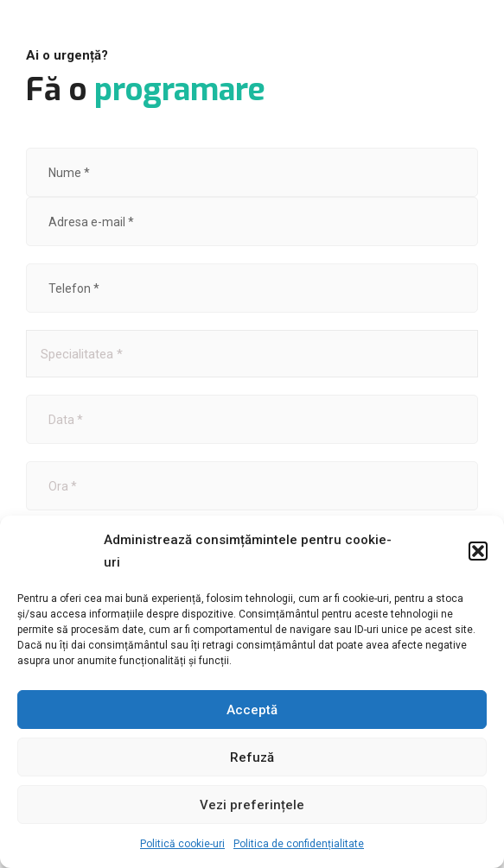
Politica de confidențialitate (299, 844)
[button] (478, 551)
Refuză (252, 757)
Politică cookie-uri (182, 844)
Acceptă (252, 710)
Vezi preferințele (252, 805)
